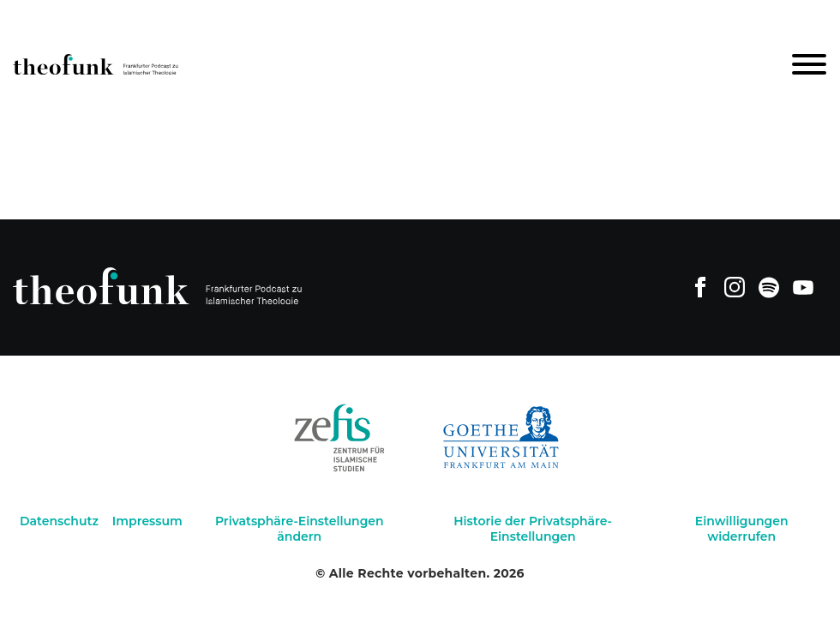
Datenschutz (59, 521)
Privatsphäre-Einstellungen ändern (300, 529)
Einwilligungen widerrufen (742, 529)
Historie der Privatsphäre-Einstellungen (533, 529)
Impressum (147, 521)
